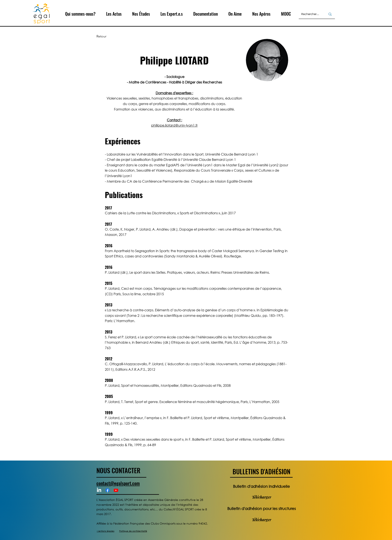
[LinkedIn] (99, 490)
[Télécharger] (261, 497)
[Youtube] (116, 490)
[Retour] (110, 36)
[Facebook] (108, 490)
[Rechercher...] (310, 14)
